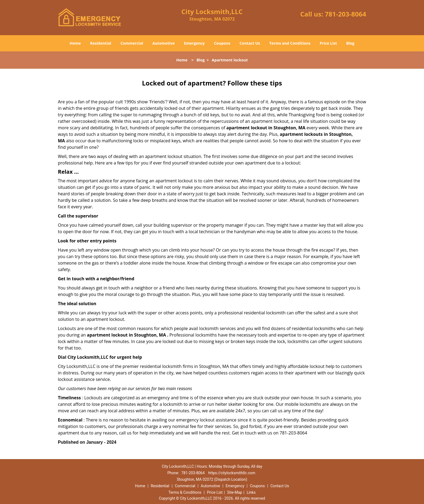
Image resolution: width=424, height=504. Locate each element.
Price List (328, 43)
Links (251, 492)
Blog (350, 43)
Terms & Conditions (185, 492)
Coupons (222, 43)
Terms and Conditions (290, 43)
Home (75, 43)
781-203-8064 (345, 14)
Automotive (164, 43)
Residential (101, 43)
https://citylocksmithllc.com (232, 473)
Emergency (194, 43)
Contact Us (250, 43)
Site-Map (235, 492)
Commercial (132, 43)
